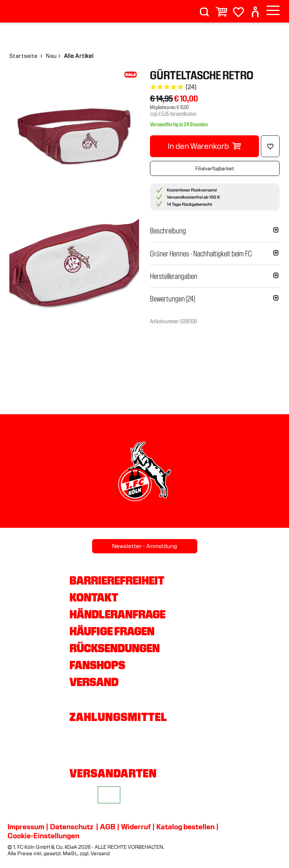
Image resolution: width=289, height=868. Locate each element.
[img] (74, 134)
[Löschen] (270, 146)
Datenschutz (72, 827)
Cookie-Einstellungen (43, 836)
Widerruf (136, 827)
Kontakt (94, 597)
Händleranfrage (117, 614)
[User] (255, 9)
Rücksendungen (115, 648)
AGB (108, 827)
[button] (215, 231)
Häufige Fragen (112, 631)
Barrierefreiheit (117, 580)
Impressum (26, 827)
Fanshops (97, 665)
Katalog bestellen (185, 827)
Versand (94, 682)
